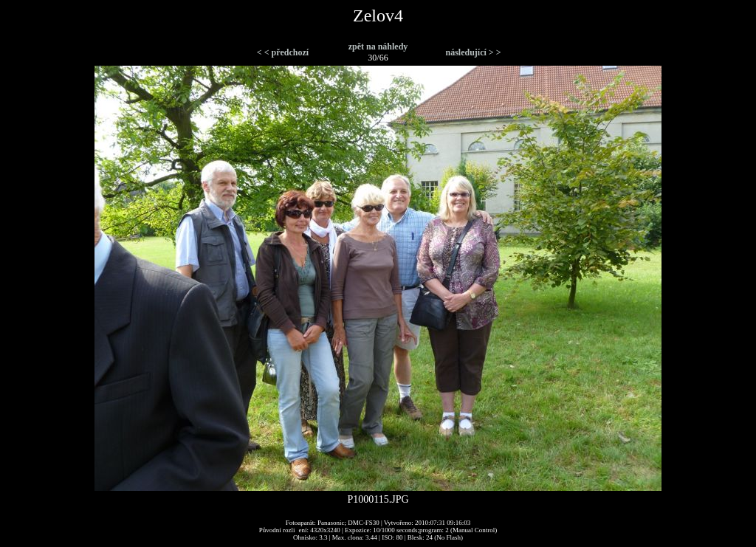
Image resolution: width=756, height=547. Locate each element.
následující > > (473, 52)
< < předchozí (283, 52)
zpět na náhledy (378, 47)
